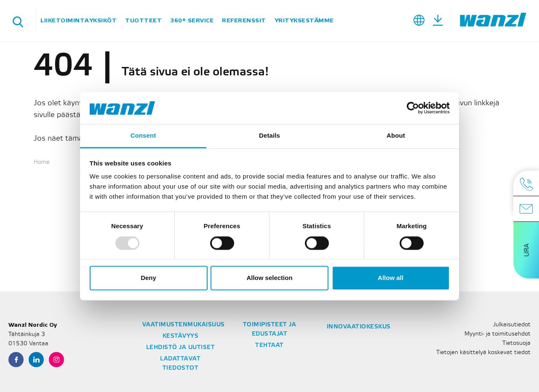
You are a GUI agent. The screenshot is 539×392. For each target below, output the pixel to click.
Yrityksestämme (304, 20)
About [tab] (396, 136)
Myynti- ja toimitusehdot (498, 334)
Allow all (391, 278)
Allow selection (269, 278)
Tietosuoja (516, 343)
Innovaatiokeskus (359, 327)
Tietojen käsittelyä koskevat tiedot (483, 353)
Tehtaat (269, 345)
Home (42, 162)
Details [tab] (269, 136)
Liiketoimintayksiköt (79, 20)
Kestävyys (181, 336)
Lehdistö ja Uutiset (181, 348)
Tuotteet (143, 20)
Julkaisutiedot (512, 325)
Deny (148, 278)
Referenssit (244, 20)
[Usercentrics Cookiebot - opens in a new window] (413, 108)
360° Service (192, 20)
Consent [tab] (143, 136)
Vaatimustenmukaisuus (184, 325)
